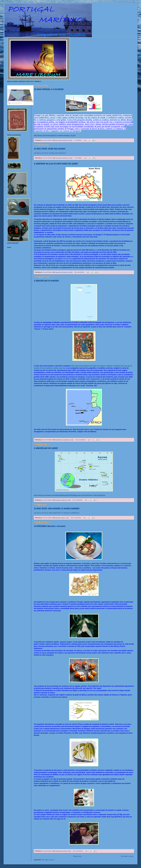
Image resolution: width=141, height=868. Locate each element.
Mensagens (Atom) (48, 860)
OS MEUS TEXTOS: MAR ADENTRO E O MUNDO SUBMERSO (57, 509)
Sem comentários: (80, 272)
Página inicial (77, 856)
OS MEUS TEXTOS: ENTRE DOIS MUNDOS (49, 149)
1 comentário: (78, 140)
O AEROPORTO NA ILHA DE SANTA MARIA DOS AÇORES (56, 164)
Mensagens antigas (127, 856)
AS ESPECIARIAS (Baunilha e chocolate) (50, 526)
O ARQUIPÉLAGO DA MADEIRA (46, 281)
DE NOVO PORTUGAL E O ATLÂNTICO (49, 89)
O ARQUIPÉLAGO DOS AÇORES (46, 448)
